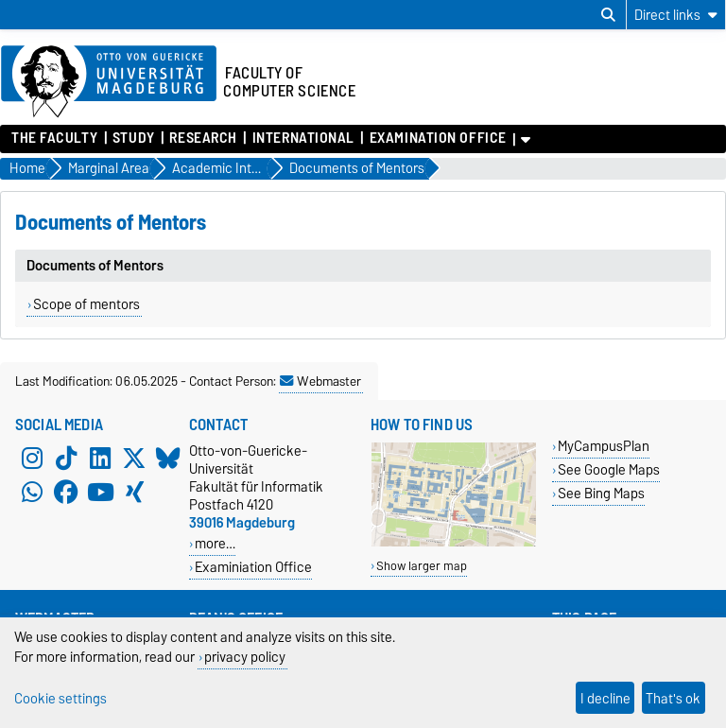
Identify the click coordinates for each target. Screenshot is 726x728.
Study (134, 138)
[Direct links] (676, 15)
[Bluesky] (168, 459)
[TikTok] (66, 459)
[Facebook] (66, 493)
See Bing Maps (601, 493)
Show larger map (422, 566)
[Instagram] (32, 459)
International (303, 138)
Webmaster (320, 381)
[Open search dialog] (608, 15)
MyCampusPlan (604, 446)
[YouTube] (100, 493)
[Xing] (134, 493)
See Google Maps (609, 469)
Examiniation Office (253, 567)
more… (215, 543)
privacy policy (245, 657)
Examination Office (438, 138)
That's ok (673, 698)
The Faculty (54, 138)
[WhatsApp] (32, 493)
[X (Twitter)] (134, 459)
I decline (605, 698)
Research (203, 138)
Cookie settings (60, 698)
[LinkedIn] (100, 459)
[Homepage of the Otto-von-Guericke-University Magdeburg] (109, 82)
